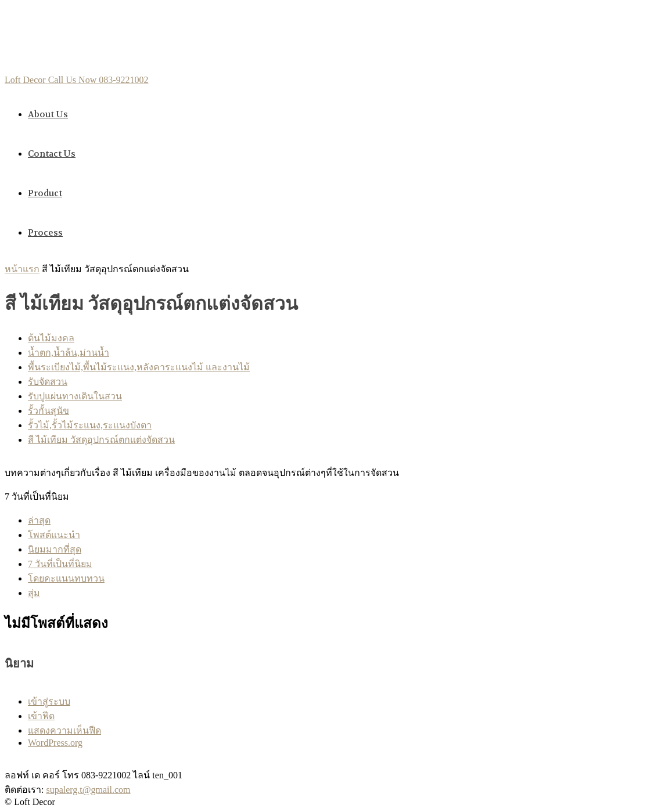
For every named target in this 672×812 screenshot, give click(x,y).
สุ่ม (34, 593)
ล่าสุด (39, 520)
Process (45, 233)
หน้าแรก (22, 269)
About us (48, 114)
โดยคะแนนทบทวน (66, 578)
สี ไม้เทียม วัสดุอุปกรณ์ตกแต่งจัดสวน (101, 440)
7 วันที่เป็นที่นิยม (60, 564)
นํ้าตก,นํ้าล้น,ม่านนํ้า (69, 353)
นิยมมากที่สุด (55, 549)
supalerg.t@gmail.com (88, 790)
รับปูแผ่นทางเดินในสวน (75, 396)
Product (45, 193)
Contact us (52, 154)
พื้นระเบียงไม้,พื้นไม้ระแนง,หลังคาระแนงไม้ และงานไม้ (139, 367)
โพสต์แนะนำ (54, 535)
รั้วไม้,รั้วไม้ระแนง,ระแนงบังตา (90, 425)
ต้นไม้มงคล (51, 338)
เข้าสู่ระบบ (49, 701)
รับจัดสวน (48, 382)
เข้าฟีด (41, 716)
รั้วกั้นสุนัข (48, 411)
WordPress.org (55, 743)
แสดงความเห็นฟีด (64, 730)
